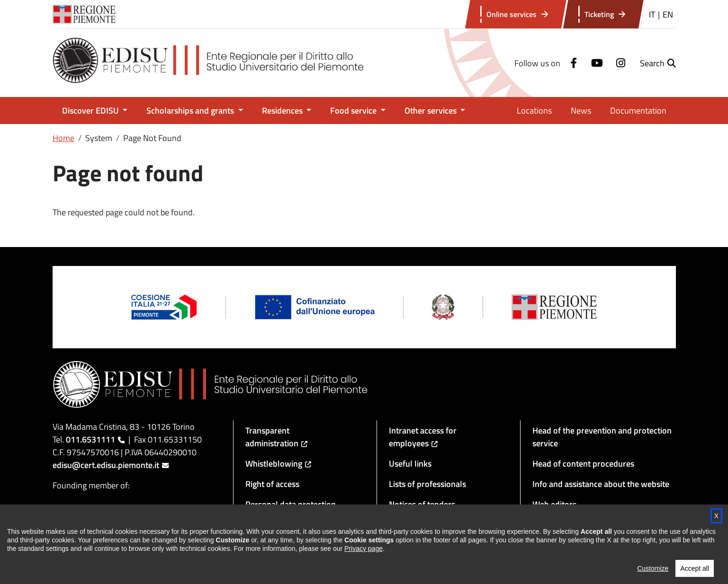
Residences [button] (283, 111)
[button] (658, 63)
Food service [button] (354, 111)
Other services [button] (431, 111)
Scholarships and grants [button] (191, 111)
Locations (534, 111)
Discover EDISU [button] (91, 111)
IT (652, 14)
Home (63, 138)
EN (668, 14)
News (581, 111)
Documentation (638, 111)
